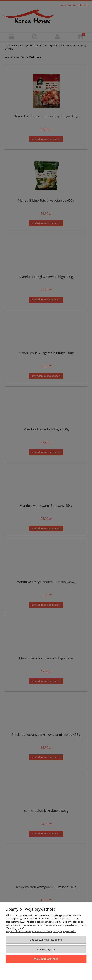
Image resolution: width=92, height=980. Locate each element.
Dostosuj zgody (46, 949)
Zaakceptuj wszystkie (46, 959)
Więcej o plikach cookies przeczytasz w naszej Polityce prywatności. (41, 931)
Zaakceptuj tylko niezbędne (46, 940)
